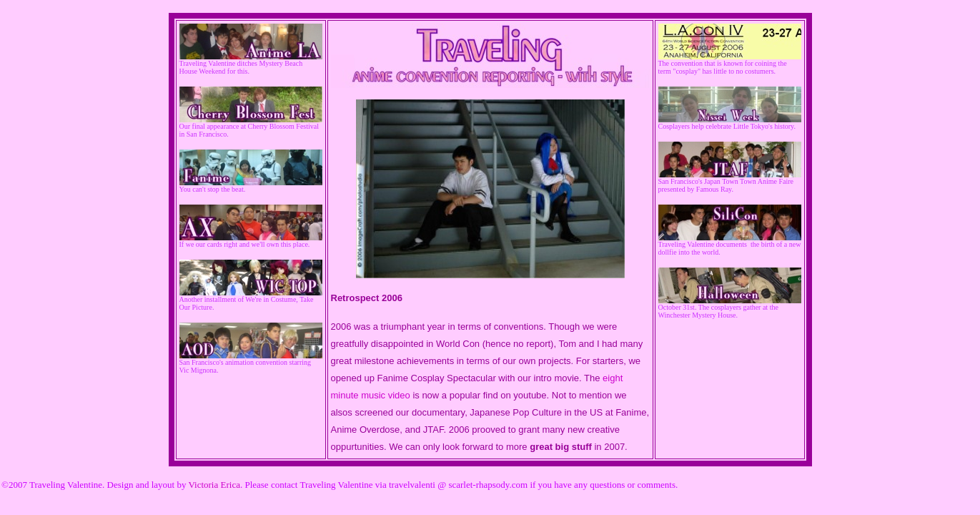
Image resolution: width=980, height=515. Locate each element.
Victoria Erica (214, 485)
